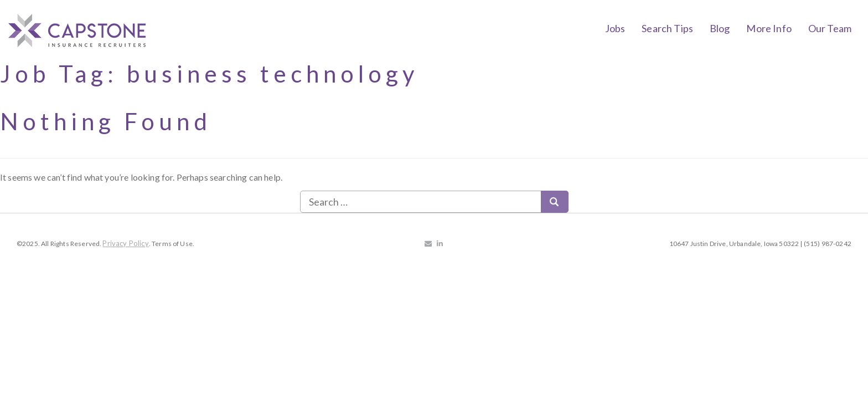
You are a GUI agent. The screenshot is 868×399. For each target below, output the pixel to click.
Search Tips (667, 28)
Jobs (615, 28)
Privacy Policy (125, 243)
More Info (769, 28)
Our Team (830, 28)
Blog (720, 28)
